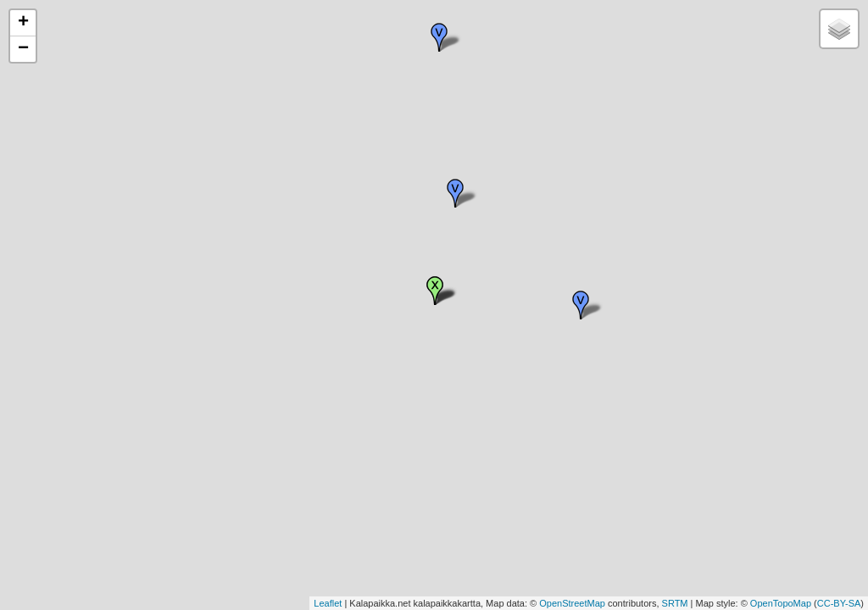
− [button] (23, 49)
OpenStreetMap (572, 603)
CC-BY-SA (839, 603)
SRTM (675, 603)
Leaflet (328, 603)
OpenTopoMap (781, 603)
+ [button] (23, 23)
